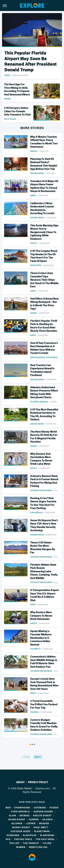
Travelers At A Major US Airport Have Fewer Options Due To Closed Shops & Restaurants (44, 186)
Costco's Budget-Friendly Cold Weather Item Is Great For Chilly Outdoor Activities (44, 725)
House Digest (17, 819)
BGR (8, 807)
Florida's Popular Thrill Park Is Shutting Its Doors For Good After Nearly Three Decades (44, 326)
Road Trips (36, 265)
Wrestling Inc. (38, 847)
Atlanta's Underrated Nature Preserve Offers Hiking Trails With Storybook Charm (44, 392)
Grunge (24, 815)
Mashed (44, 823)
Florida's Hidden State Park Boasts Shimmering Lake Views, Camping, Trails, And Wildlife (44, 571)
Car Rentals (36, 512)
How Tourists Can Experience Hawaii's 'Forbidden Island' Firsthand (42, 370)
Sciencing (13, 835)
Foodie (54, 807)
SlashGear (47, 835)
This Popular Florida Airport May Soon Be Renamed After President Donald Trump (30, 61)
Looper (31, 823)
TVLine (47, 843)
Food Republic (20, 811)
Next (37, 757)
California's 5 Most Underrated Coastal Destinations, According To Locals (42, 208)
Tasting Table (23, 839)
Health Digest (42, 815)
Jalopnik (17, 823)
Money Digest (21, 827)
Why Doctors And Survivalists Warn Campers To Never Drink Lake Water (41, 459)
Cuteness (40, 807)
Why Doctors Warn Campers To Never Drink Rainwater (41, 616)
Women (21, 847)
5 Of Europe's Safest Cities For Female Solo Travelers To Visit (17, 111)
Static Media (24, 788)
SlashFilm (30, 835)
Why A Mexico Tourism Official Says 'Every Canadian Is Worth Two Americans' (44, 142)
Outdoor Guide (20, 831)
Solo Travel (10, 119)
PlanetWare (42, 831)
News (7, 75)
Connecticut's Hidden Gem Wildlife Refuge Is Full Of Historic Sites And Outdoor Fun (44, 662)
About (20, 782)
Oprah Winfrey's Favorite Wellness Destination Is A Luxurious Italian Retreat (41, 638)
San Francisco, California (44, 357)
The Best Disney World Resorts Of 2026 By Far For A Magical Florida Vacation (44, 437)
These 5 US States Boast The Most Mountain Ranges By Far (43, 548)
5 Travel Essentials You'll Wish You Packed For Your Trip (44, 704)
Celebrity (35, 649)
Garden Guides (43, 811)
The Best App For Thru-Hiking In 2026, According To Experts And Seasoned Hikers (17, 89)
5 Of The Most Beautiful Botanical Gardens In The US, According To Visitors (44, 415)
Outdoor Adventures (41, 490)
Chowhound (22, 807)
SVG (8, 839)
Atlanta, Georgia (39, 402)
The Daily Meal (45, 839)
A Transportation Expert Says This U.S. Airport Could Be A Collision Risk (44, 595)
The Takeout (31, 843)
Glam (12, 815)
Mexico (34, 151)
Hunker (34, 819)
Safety (34, 243)
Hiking (7, 99)
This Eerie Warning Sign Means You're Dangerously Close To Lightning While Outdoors (44, 232)
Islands (47, 819)
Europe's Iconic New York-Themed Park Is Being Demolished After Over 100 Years (44, 684)
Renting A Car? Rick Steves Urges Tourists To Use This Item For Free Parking (43, 503)
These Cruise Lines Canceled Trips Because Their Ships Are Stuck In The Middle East (44, 280)
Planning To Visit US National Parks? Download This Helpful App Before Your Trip (44, 164)
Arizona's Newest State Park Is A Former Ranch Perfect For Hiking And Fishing (44, 481)
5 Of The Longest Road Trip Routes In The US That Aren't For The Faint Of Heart (44, 256)
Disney (33, 446)
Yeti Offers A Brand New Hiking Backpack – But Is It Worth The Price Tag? (44, 304)
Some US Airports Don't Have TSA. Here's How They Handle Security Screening (44, 525)
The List (14, 843)
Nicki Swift (41, 827)
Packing (34, 712)
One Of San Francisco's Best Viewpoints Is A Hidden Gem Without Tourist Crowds (44, 348)
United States (37, 173)
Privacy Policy (38, 782)
